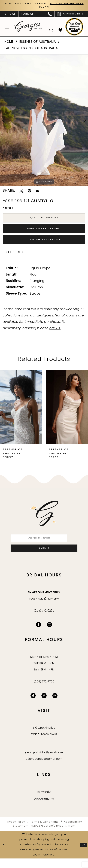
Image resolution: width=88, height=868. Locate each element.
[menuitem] (10, 15)
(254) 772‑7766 (44, 691)
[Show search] (51, 31)
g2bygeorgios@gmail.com (44, 769)
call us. (55, 335)
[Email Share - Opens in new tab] (37, 192)
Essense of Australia (38, 43)
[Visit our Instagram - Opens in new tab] (49, 634)
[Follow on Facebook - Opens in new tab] (44, 705)
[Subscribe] (44, 557)
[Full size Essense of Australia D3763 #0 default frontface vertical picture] (44, 121)
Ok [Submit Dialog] (83, 854)
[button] (7, 31)
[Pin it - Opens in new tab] (29, 192)
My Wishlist (44, 802)
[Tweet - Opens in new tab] (21, 192)
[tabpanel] (44, 121)
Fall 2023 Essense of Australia (31, 50)
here (51, 864)
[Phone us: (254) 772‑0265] (50, 15)
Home (9, 43)
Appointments (44, 808)
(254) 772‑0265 (44, 621)
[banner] (28, 28)
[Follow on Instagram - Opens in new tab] (55, 705)
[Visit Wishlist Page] (60, 31)
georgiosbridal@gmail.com (44, 762)
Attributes (15, 259)
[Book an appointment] (70, 15)
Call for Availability (44, 246)
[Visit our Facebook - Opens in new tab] (39, 634)
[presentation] (21, 414)
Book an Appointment (44, 233)
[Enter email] (44, 545)
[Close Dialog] (4, 854)
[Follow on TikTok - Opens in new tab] (33, 705)
